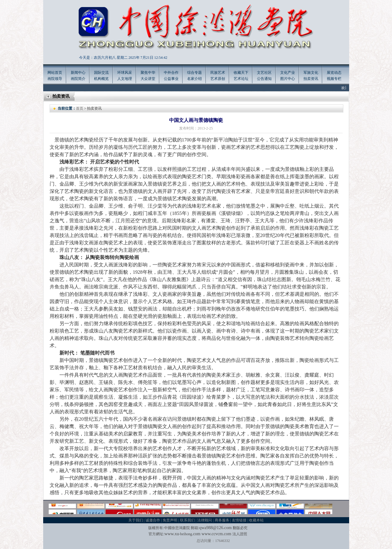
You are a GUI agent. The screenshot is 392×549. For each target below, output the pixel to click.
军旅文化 (311, 73)
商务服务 (222, 520)
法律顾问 (205, 520)
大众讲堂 (148, 79)
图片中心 (288, 79)
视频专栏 (334, 79)
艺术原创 (218, 79)
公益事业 (171, 79)
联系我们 (187, 520)
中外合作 (171, 73)
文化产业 (288, 73)
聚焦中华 (148, 73)
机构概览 (101, 79)
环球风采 (125, 73)
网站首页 (55, 73)
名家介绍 (194, 79)
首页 (80, 108)
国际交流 (101, 73)
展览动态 (334, 73)
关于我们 (136, 520)
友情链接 (239, 520)
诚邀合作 (153, 520)
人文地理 (125, 79)
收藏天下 (241, 73)
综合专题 (194, 73)
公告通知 (264, 79)
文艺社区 (264, 73)
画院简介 (78, 79)
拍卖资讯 (311, 79)
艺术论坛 (241, 79)
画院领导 (55, 79)
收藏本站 (256, 520)
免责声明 (170, 520)
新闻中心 (78, 73)
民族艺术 (218, 73)
